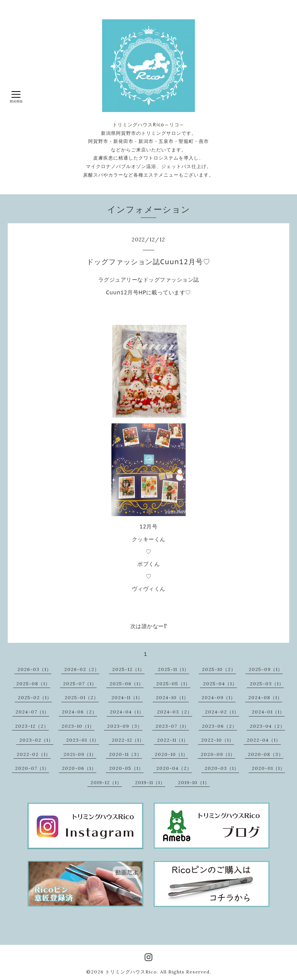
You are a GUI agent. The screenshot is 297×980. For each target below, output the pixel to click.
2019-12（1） (106, 782)
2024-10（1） (172, 697)
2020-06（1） (79, 768)
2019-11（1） (150, 782)
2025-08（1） (33, 684)
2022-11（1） (173, 740)
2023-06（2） (219, 726)
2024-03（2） (175, 712)
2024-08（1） (265, 697)
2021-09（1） (80, 754)
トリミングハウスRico (131, 972)
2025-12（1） (128, 669)
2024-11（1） (127, 697)
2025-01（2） (82, 697)
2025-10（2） (219, 669)
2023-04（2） (267, 726)
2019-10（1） (194, 782)
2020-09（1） (218, 754)
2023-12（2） (32, 726)
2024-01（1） (268, 712)
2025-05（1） (173, 684)
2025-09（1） (266, 669)
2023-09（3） (125, 726)
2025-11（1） (173, 669)
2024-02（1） (222, 712)
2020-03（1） (222, 768)
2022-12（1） (128, 740)
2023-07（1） (172, 726)
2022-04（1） (264, 740)
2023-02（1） (36, 740)
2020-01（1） (268, 768)
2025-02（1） (35, 697)
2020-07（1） (32, 768)
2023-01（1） (83, 740)
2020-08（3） (266, 754)
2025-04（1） (220, 684)
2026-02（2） (82, 669)
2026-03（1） (34, 669)
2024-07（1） (32, 712)
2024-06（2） (79, 712)
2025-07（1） (80, 684)
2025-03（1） (267, 684)
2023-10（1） (78, 726)
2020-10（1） (171, 754)
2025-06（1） (126, 684)
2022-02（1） (34, 754)
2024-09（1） (218, 697)
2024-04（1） (127, 712)
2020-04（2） (174, 768)
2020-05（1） (126, 768)
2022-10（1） (218, 740)
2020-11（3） (125, 754)
